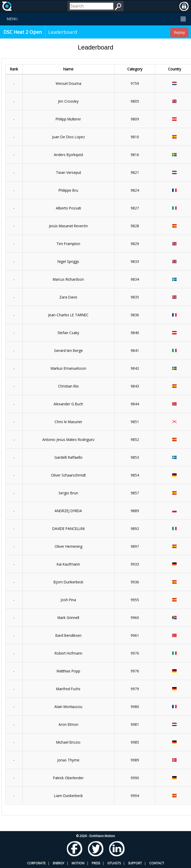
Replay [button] (179, 32)
